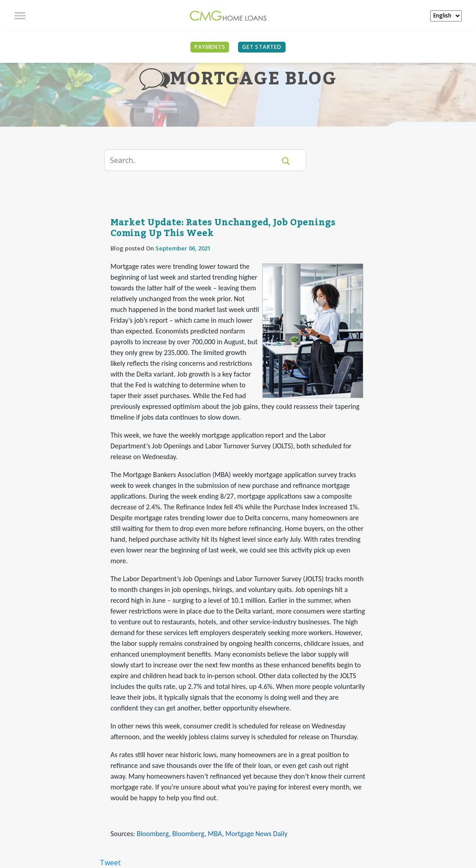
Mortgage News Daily (256, 834)
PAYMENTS (210, 47)
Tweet (110, 863)
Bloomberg (152, 834)
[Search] (196, 160)
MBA (215, 834)
